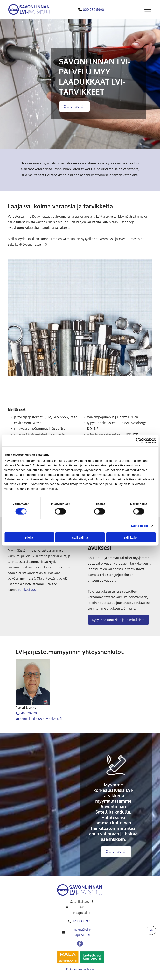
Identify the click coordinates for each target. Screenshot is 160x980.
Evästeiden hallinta (80, 969)
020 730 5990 (94, 9)
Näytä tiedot (140, 526)
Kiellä (29, 537)
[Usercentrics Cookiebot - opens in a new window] (139, 440)
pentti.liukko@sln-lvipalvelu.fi (41, 719)
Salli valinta (80, 537)
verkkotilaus (27, 590)
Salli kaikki (131, 537)
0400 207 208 (29, 713)
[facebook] (80, 944)
